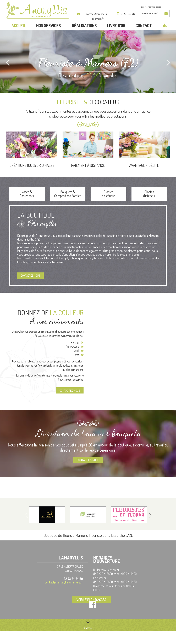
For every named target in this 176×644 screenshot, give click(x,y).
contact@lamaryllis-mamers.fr (94, 14)
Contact (144, 33)
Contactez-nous (33, 285)
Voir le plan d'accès (96, 613)
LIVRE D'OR (116, 33)
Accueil (19, 33)
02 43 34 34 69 (127, 14)
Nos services (49, 33)
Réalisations (84, 33)
